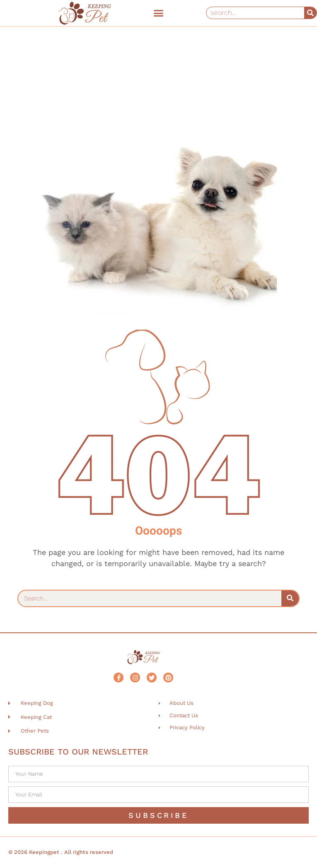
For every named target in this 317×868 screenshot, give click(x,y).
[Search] (310, 13)
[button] (159, 13)
